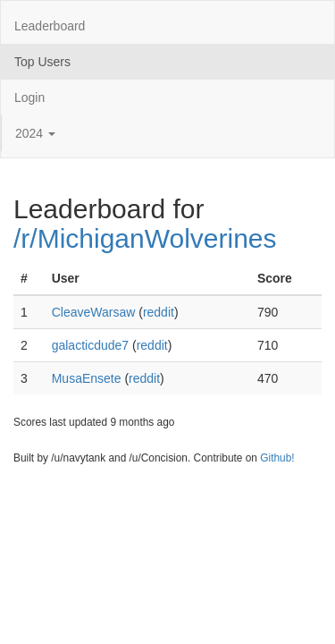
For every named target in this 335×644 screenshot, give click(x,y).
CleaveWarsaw (94, 312)
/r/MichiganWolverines (145, 238)
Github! (277, 458)
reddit (159, 312)
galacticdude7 (90, 345)
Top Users (42, 62)
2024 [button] (35, 133)
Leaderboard (50, 26)
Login (29, 97)
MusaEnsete (87, 378)
